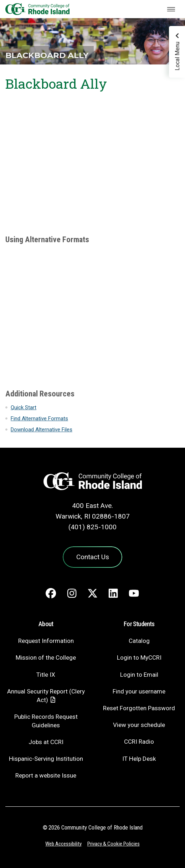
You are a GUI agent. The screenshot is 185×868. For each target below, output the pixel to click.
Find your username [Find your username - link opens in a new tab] (139, 691)
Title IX (46, 675)
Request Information (46, 641)
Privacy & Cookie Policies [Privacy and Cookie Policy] (114, 844)
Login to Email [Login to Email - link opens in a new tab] (139, 675)
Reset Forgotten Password (139, 708)
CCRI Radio (139, 742)
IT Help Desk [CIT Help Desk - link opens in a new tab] (139, 759)
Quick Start (24, 407)
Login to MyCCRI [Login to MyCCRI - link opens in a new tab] (139, 658)
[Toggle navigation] (171, 9)
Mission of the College (46, 658)
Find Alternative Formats (39, 419)
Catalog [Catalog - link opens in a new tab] (139, 641)
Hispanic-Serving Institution (46, 759)
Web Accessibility (63, 844)
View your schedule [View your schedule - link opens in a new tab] (139, 725)
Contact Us (93, 557)
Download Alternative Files (42, 430)
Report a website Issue (46, 775)
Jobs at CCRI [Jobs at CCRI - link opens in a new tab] (46, 742)
